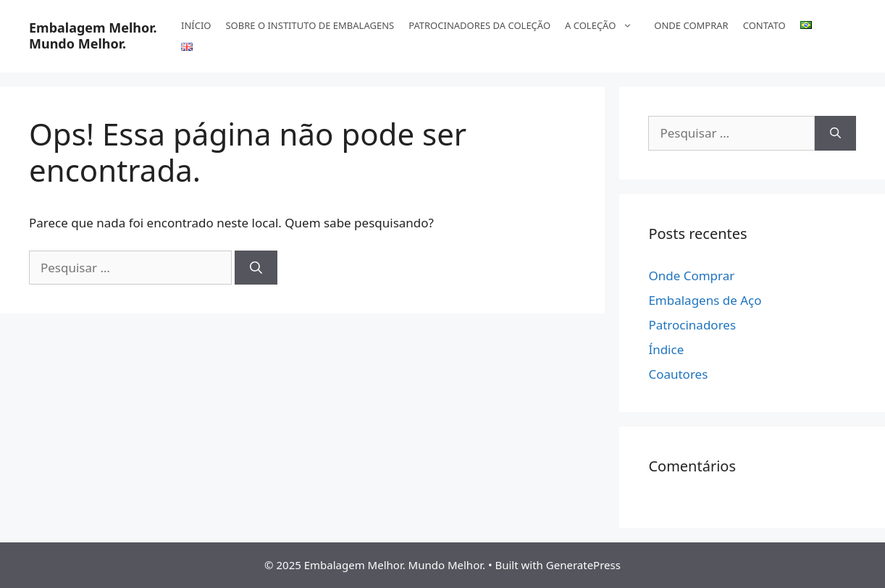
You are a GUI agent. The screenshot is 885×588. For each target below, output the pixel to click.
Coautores (678, 374)
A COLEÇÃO (606, 25)
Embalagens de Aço (705, 300)
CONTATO (764, 25)
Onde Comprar (691, 276)
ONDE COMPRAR (691, 25)
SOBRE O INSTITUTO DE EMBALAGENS (310, 25)
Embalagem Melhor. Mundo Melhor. (93, 35)
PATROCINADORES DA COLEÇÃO (479, 25)
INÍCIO (196, 25)
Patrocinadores (692, 325)
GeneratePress (583, 565)
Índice (666, 349)
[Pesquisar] (256, 268)
